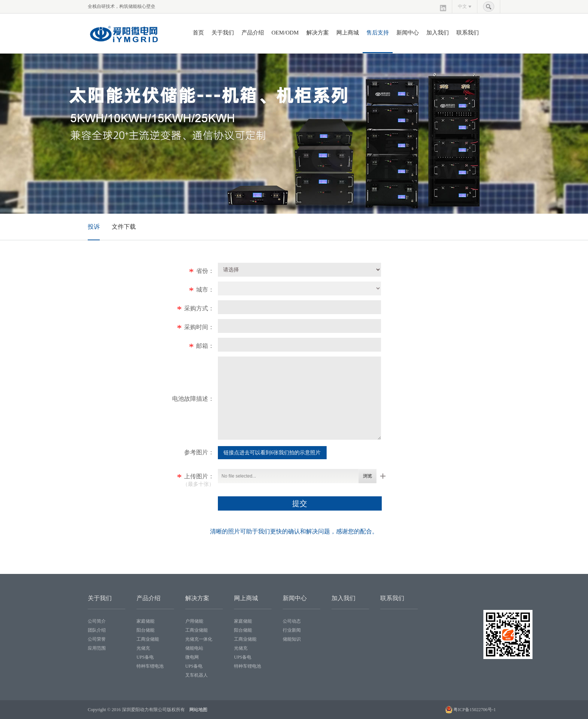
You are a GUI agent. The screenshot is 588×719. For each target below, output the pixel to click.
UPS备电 (145, 657)
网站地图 (198, 710)
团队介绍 (97, 630)
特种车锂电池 (150, 666)
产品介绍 (253, 33)
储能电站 (194, 648)
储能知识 (292, 639)
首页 (198, 33)
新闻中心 (408, 33)
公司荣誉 (97, 639)
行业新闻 (292, 630)
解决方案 (318, 33)
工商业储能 (148, 639)
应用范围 (97, 648)
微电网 (192, 657)
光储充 (143, 648)
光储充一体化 (199, 639)
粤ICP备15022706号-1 (475, 710)
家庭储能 (145, 621)
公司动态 (292, 621)
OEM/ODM (285, 33)
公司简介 (97, 621)
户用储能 (194, 621)
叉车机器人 (196, 675)
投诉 (94, 227)
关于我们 (223, 33)
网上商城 (348, 33)
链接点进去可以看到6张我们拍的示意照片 (272, 453)
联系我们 (468, 33)
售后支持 (378, 33)
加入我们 (438, 33)
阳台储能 (145, 630)
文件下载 (124, 227)
